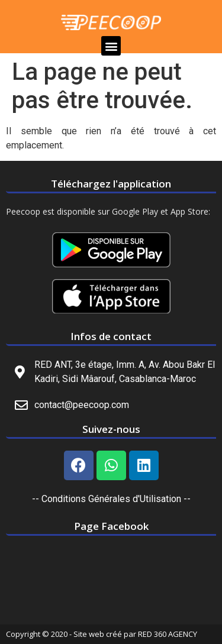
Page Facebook (111, 526)
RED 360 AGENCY (168, 634)
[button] (111, 46)
